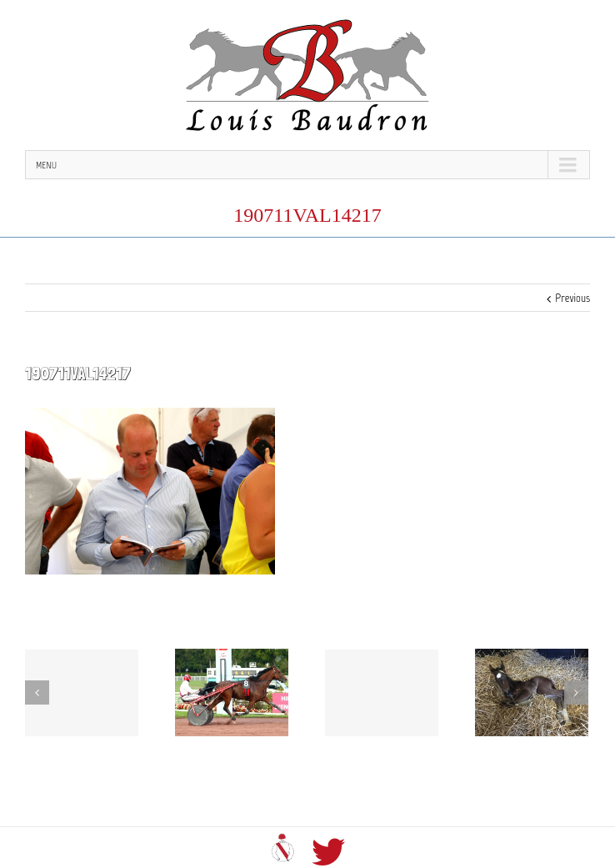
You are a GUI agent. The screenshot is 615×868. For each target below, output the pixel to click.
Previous (572, 298)
